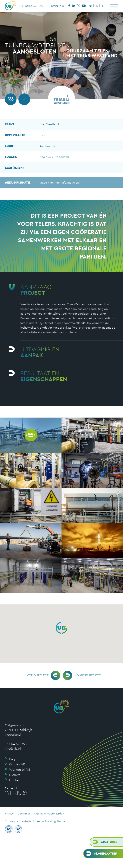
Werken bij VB (20, 770)
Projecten (16, 759)
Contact (15, 780)
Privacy (9, 813)
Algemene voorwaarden (49, 813)
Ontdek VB (17, 764)
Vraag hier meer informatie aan (43, 183)
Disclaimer (24, 813)
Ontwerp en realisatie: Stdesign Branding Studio (35, 821)
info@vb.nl (58, 6)
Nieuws (15, 775)
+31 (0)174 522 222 (32, 6)
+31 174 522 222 (16, 744)
